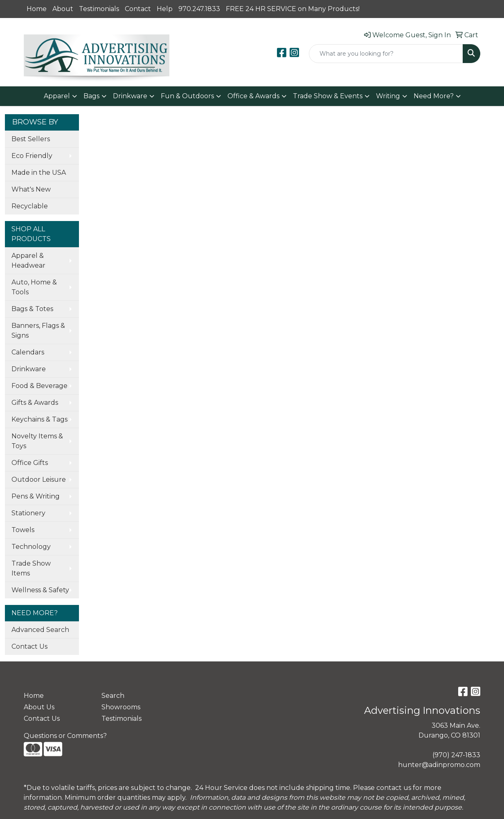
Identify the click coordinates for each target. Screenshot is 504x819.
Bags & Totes (32, 309)
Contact (138, 9)
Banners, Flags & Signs (38, 331)
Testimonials (99, 9)
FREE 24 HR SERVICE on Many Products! (293, 9)
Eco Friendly (32, 156)
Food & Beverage (39, 386)
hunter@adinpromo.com (439, 765)
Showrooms (121, 707)
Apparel (57, 96)
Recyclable (30, 206)
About (63, 9)
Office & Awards (253, 96)
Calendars (28, 352)
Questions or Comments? (65, 736)
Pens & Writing (36, 496)
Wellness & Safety (40, 590)
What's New (31, 189)
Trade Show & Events (328, 96)
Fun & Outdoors (187, 96)
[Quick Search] (386, 54)
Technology (31, 547)
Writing (388, 96)
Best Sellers (31, 139)
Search (113, 696)
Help (165, 9)
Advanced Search (40, 630)
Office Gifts (30, 463)
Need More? (434, 96)
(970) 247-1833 (456, 755)
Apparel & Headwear (28, 261)
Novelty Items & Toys (37, 441)
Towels (23, 530)
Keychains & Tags (39, 419)
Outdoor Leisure (39, 479)
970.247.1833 (199, 9)
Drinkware (130, 96)
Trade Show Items (31, 568)
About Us (39, 707)
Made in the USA (39, 173)
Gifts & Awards (35, 403)
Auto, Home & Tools (34, 287)
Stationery (28, 513)
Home (37, 9)
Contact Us (29, 646)
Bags (91, 96)
